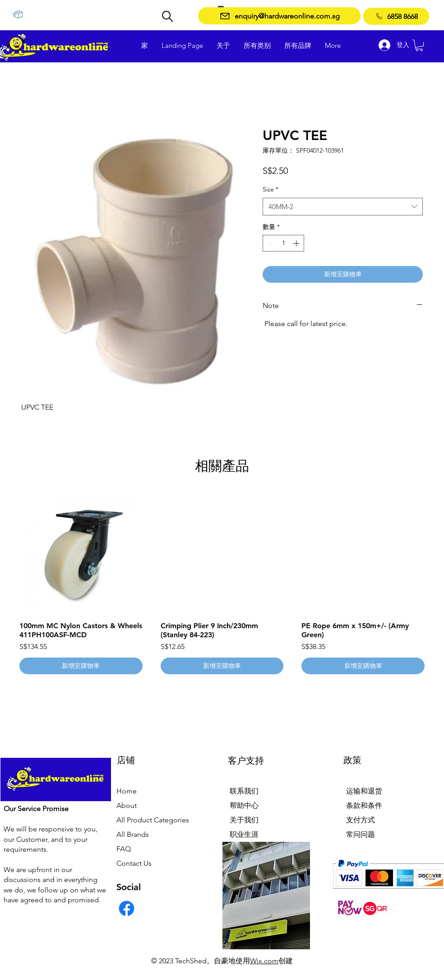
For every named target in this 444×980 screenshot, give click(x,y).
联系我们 (244, 791)
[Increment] (297, 243)
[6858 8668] (396, 16)
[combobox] (343, 207)
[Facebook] (127, 908)
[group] (222, 583)
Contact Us (134, 863)
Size (271, 189)
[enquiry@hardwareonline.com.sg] (279, 16)
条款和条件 (364, 805)
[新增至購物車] (81, 666)
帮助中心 (244, 805)
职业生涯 (244, 834)
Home (127, 791)
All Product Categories (153, 820)
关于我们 (244, 820)
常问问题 (361, 834)
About (127, 805)
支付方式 (361, 820)
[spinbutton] (283, 243)
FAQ (124, 849)
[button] (419, 45)
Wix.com (264, 961)
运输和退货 (364, 791)
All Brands (133, 834)
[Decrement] (270, 243)
